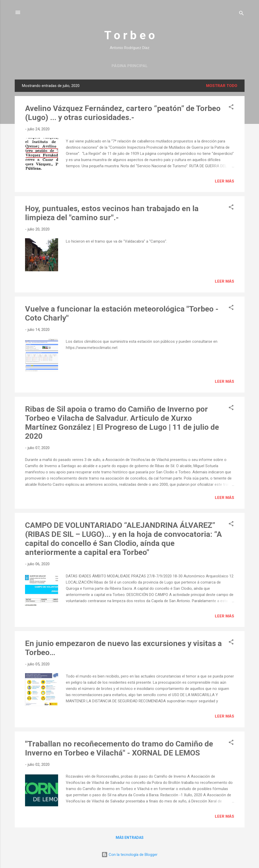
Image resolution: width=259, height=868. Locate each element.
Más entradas (130, 838)
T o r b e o (130, 35)
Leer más (225, 181)
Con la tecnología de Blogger (129, 855)
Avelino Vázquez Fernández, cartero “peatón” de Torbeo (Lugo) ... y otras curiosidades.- (123, 113)
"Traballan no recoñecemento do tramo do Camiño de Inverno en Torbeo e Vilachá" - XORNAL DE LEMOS (119, 748)
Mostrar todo (222, 86)
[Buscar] (241, 14)
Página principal (130, 66)
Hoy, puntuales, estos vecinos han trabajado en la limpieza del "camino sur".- (112, 213)
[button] (231, 108)
